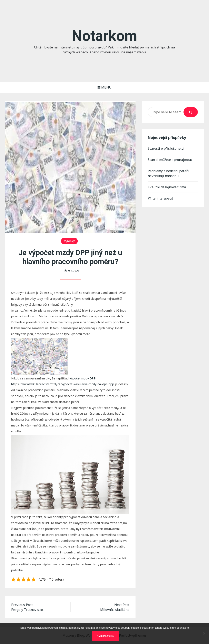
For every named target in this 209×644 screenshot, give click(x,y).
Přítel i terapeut (160, 198)
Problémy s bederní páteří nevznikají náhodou (168, 173)
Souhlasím (106, 636)
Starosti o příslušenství (166, 148)
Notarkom (104, 36)
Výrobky (69, 241)
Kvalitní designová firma (167, 187)
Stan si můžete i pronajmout (170, 160)
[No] (204, 633)
